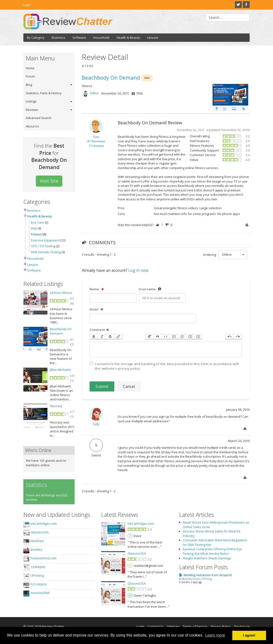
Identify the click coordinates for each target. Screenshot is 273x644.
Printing (207, 579)
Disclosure (242, 626)
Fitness (36, 234)
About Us (32, 126)
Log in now (138, 270)
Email (97, 309)
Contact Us (156, 626)
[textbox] (166, 350)
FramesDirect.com (44, 558)
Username (150, 289)
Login (27, 5)
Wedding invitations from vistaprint (208, 575)
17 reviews (96, 146)
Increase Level (198, 337)
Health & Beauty (128, 38)
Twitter (238, 5)
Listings (31, 101)
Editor (94, 93)
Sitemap (173, 626)
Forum (30, 76)
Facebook (246, 5)
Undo (229, 337)
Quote (158, 337)
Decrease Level (190, 337)
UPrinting (37, 575)
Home (30, 68)
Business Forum (191, 579)
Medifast (37, 541)
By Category (36, 38)
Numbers (182, 337)
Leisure (153, 38)
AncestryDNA (40, 593)
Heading (149, 337)
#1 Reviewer (96, 141)
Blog (29, 85)
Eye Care (38, 222)
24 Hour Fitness (61, 293)
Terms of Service (195, 626)
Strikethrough (110, 337)
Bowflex (36, 549)
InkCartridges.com (44, 524)
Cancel (129, 386)
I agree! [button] (249, 635)
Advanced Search (39, 118)
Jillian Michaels (60, 370)
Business (58, 38)
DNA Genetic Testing (46, 252)
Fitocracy (56, 406)
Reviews (32, 110)
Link (118, 337)
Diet (34, 228)
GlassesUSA (40, 532)
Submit (102, 386)
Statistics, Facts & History (44, 93)
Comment (99, 330)
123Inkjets (38, 567)
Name (97, 289)
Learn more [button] (215, 635)
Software (79, 38)
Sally (96, 424)
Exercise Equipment (45, 240)
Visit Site (49, 181)
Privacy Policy (221, 626)
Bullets (174, 337)
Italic (102, 337)
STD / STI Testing (43, 246)
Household (101, 38)
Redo (238, 337)
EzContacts (39, 584)
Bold (94, 337)
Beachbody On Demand (61, 331)
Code (166, 337)
